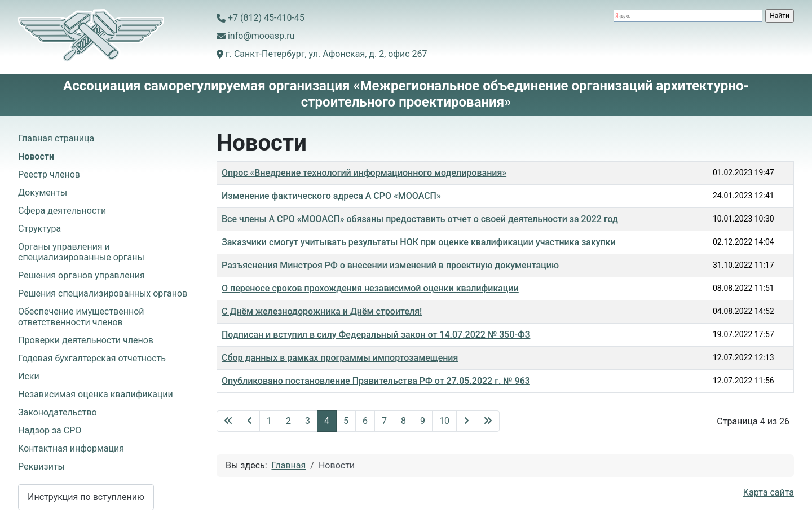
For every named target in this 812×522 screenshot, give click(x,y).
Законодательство (58, 412)
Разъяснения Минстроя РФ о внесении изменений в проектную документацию (390, 265)
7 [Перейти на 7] (384, 421)
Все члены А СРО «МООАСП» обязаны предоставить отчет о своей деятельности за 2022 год (420, 219)
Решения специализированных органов (103, 293)
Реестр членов (49, 174)
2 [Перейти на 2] (288, 421)
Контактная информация (71, 448)
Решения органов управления (81, 275)
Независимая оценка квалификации (96, 394)
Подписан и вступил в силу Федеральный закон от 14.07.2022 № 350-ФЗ (376, 335)
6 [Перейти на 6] (365, 421)
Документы (43, 193)
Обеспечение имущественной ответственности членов (81, 317)
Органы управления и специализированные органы (81, 252)
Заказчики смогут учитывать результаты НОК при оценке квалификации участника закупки (419, 242)
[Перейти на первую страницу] (228, 421)
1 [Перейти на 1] (269, 421)
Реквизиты (41, 466)
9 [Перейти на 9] (423, 421)
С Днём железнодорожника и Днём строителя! (322, 311)
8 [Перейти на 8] (403, 421)
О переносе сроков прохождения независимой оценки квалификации (370, 288)
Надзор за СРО (50, 430)
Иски (29, 376)
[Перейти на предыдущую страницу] (250, 421)
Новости (36, 156)
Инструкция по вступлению (86, 497)
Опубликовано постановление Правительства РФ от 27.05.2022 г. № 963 (376, 381)
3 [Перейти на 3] (308, 421)
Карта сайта (769, 492)
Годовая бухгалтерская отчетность (92, 358)
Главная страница (56, 138)
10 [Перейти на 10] (444, 421)
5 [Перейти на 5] (346, 421)
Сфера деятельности (62, 211)
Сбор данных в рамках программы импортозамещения (340, 358)
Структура (39, 229)
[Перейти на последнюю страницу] (488, 421)
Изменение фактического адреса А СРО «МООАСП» (331, 196)
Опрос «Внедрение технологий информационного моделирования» (364, 173)
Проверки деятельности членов (86, 340)
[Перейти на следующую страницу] (466, 421)
